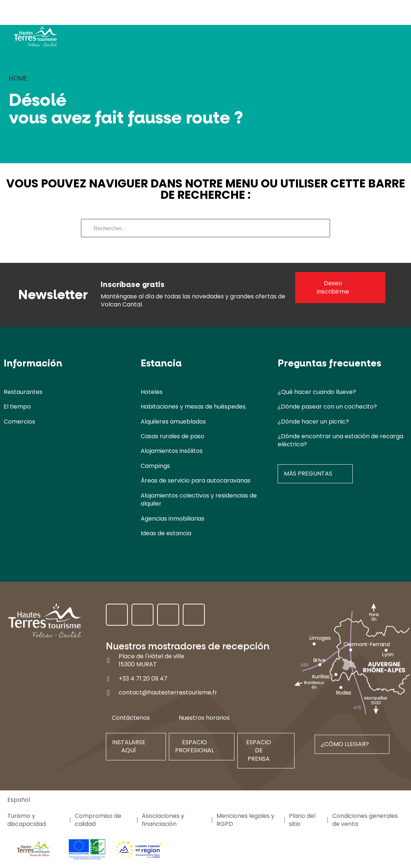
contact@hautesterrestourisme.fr (168, 692)
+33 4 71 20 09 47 (143, 679)
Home (18, 78)
